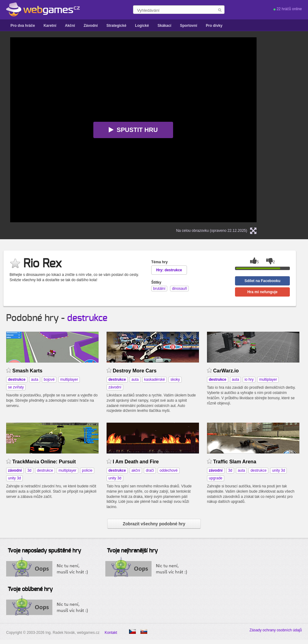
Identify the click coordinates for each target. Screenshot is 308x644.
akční (136, 470)
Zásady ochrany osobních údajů (276, 630)
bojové (49, 379)
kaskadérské (154, 379)
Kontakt (111, 633)
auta (35, 379)
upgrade (216, 478)
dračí (150, 470)
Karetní (50, 26)
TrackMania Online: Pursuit (44, 462)
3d (29, 470)
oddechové (169, 470)
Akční (70, 26)
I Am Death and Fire (136, 462)
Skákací (164, 26)
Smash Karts (27, 371)
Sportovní (188, 26)
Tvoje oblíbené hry (30, 589)
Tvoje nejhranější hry (132, 551)
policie (87, 470)
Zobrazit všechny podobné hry (154, 524)
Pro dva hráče (23, 26)
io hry (249, 379)
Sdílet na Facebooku (263, 281)
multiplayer (69, 379)
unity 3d (14, 478)
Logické (142, 26)
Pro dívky (214, 26)
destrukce (87, 318)
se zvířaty (16, 387)
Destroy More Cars (135, 371)
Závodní (91, 26)
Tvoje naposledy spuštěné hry (44, 551)
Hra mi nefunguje (262, 292)
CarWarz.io (226, 371)
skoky (175, 379)
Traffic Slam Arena (235, 462)
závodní (115, 387)
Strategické (116, 26)
